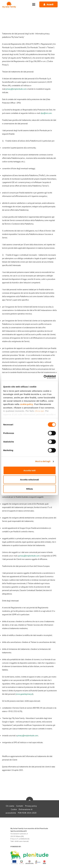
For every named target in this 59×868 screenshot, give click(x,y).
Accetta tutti (29, 470)
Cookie (14, 809)
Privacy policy (31, 806)
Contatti (20, 806)
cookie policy (27, 404)
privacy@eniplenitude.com (16, 89)
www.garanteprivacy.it (24, 694)
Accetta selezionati (29, 480)
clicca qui (39, 411)
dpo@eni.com (46, 113)
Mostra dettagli (43, 461)
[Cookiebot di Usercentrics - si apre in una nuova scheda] (44, 377)
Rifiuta (29, 489)
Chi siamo (10, 806)
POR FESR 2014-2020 (27, 813)
